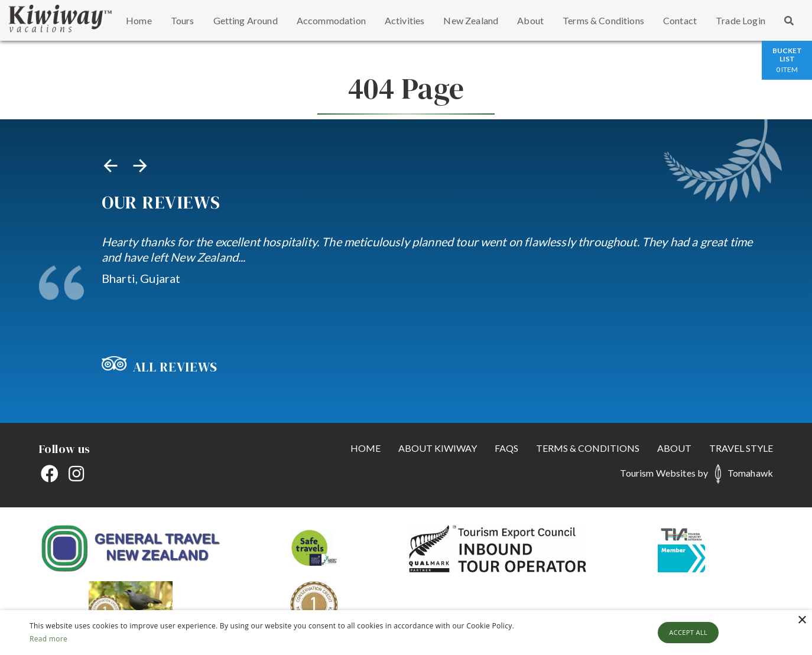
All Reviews (160, 367)
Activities (405, 20)
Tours (183, 20)
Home (139, 20)
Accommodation (331, 20)
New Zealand (471, 20)
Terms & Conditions (603, 20)
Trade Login (740, 20)
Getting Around (246, 20)
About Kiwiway (438, 448)
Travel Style (741, 448)
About (530, 20)
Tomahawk (750, 473)
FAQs (506, 448)
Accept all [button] (688, 632)
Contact (680, 20)
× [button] (802, 620)
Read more (48, 639)
